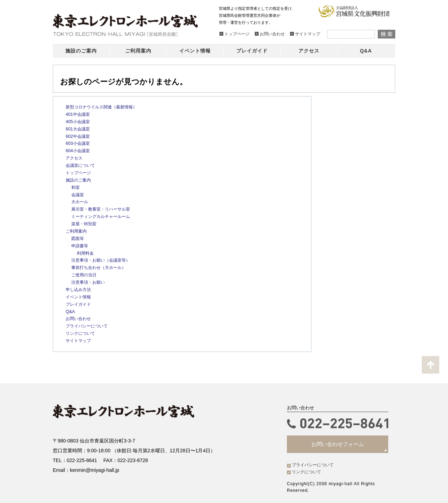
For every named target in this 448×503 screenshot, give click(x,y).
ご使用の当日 (85, 274)
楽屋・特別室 (85, 223)
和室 (76, 187)
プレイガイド (79, 303)
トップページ (79, 172)
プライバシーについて (88, 325)
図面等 (78, 238)
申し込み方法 (79, 289)
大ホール (80, 201)
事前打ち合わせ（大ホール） (101, 267)
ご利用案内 (77, 231)
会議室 (78, 194)
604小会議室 (79, 151)
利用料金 (86, 252)
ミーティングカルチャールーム (103, 216)
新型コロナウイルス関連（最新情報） (104, 107)
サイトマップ (79, 340)
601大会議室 (79, 129)
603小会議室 (79, 143)
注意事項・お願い (89, 281)
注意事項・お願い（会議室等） (103, 260)
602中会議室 (79, 136)
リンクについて (82, 332)
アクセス (75, 158)
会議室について (82, 165)
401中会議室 (79, 114)
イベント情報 (79, 296)
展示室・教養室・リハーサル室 (103, 209)
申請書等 (80, 245)
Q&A (70, 310)
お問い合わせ (79, 318)
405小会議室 (79, 122)
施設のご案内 (79, 180)
